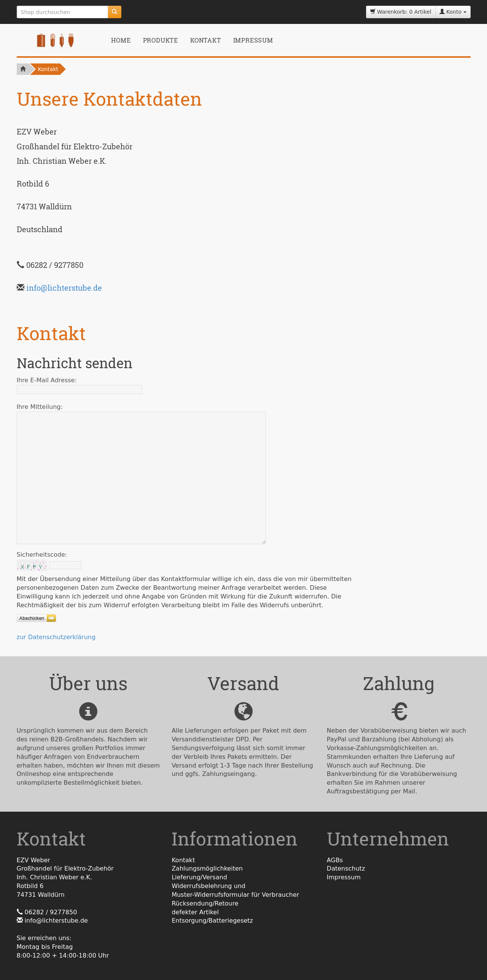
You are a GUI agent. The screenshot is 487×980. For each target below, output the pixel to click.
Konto (453, 12)
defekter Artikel (195, 912)
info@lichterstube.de (64, 288)
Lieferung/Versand (199, 877)
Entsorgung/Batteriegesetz (212, 921)
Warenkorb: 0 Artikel (401, 12)
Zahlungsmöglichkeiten (207, 868)
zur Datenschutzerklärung (56, 637)
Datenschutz (346, 868)
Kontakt (206, 40)
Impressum (253, 40)
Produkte (161, 40)
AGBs (335, 860)
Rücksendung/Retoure (205, 903)
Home (121, 40)
